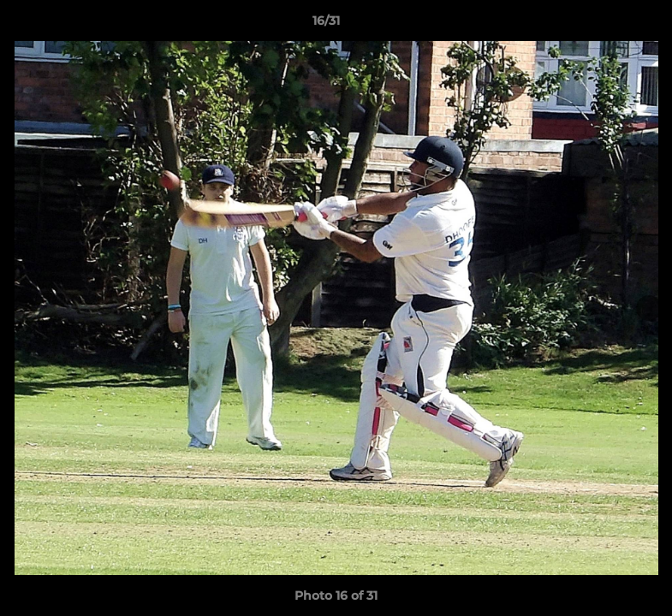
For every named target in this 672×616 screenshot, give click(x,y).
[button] (600, 25)
